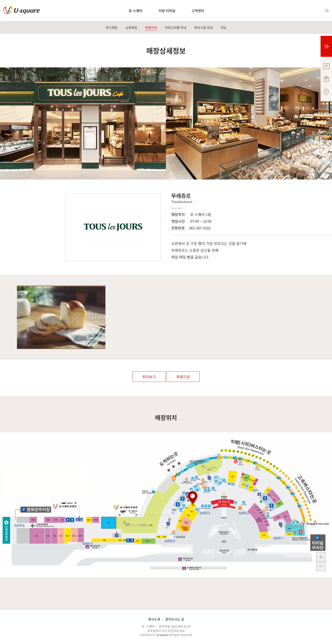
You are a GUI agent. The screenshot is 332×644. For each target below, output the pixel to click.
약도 (224, 28)
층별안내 (151, 28)
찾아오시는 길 (175, 619)
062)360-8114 (181, 626)
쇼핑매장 (131, 28)
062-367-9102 (200, 228)
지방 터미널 (167, 11)
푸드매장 (112, 28)
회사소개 (154, 619)
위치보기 (149, 377)
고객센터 (198, 11)
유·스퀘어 (136, 11)
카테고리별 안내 (176, 28)
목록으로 (183, 377)
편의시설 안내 (203, 28)
